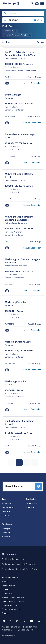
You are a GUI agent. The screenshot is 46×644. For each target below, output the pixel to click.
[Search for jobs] (32, 3)
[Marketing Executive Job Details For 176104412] (16, 382)
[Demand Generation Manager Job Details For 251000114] (20, 134)
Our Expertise (7, 529)
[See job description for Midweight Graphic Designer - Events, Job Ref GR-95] (32, 205)
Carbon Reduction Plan (11, 609)
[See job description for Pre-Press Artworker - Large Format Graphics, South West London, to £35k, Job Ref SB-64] (32, 83)
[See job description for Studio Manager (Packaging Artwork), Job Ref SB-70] (32, 452)
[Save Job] (7, 83)
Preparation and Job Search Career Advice (20, 569)
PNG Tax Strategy (9, 605)
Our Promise (7, 533)
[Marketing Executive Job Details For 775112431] (16, 302)
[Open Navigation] (42, 3)
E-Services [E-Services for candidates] (30, 508)
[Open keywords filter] (23, 14)
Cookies (5, 590)
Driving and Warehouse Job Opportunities (20, 564)
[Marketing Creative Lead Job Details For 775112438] (18, 342)
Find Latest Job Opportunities (15, 559)
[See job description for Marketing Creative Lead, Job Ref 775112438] (32, 370)
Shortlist (6, 516)
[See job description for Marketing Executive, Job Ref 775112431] (32, 330)
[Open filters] (40, 42)
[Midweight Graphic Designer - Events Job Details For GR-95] (23, 176)
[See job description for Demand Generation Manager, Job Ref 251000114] (32, 162)
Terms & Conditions (10, 578)
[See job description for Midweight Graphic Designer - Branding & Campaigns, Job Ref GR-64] (32, 248)
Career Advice (32, 504)
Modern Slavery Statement (13, 597)
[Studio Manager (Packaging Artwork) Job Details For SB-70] (23, 423)
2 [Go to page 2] (27, 463)
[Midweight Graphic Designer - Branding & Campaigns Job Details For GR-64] (23, 218)
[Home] (11, 3)
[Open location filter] (17, 20)
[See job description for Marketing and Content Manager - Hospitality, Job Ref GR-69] (32, 291)
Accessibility (7, 594)
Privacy (5, 582)
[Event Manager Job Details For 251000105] (13, 95)
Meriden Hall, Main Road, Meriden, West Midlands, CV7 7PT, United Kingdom (20, 628)
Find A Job (6, 504)
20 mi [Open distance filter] (38, 20)
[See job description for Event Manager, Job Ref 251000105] (32, 123)
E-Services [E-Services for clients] (6, 537)
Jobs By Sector (8, 508)
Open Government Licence (13, 601)
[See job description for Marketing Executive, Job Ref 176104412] (32, 409)
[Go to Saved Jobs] (37, 3)
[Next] (35, 463)
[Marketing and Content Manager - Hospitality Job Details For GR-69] (23, 261)
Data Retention (8, 586)
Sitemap (5, 613)
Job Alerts (6, 512)
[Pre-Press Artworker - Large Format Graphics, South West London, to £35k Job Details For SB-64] (23, 54)
